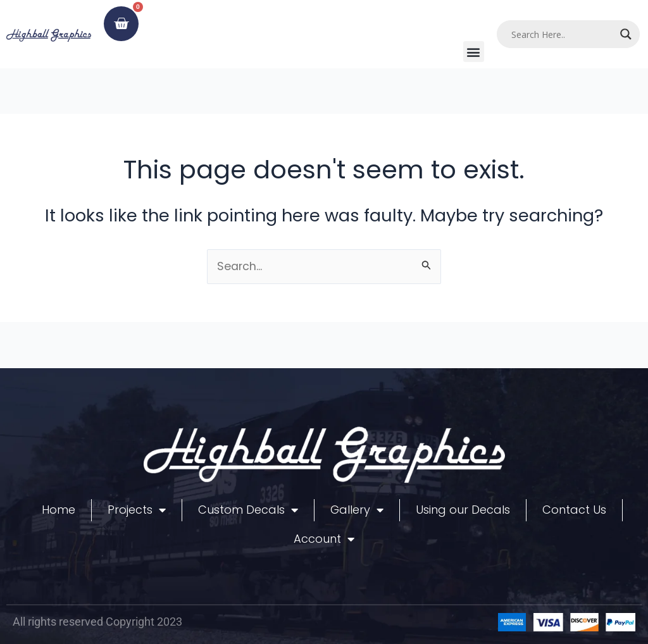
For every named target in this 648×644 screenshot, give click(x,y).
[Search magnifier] (626, 34)
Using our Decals (463, 510)
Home (59, 510)
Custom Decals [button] (248, 510)
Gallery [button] (357, 510)
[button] (474, 52)
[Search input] (563, 34)
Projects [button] (137, 510)
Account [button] (324, 539)
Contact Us (574, 510)
